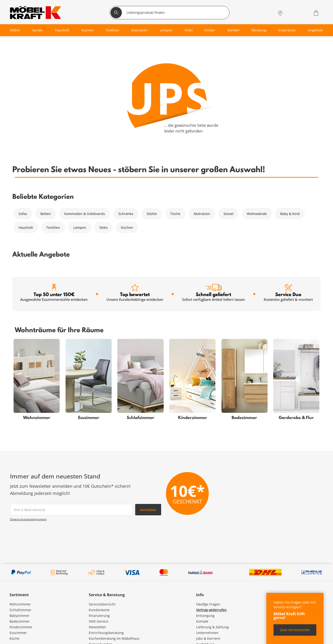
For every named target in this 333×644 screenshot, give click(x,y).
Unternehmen (207, 633)
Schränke (126, 214)
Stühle (152, 214)
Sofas (23, 214)
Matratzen (202, 214)
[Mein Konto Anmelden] (292, 13)
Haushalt (26, 227)
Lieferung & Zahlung (212, 627)
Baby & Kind (290, 214)
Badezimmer (20, 621)
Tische (175, 214)
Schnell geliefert (214, 293)
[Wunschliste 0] (304, 12)
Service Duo (288, 293)
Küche (15, 638)
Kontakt (202, 621)
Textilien (53, 227)
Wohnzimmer (20, 604)
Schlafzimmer (20, 610)
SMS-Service (99, 621)
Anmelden (148, 510)
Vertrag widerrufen (211, 610)
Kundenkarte (99, 610)
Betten (46, 214)
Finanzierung (99, 616)
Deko (104, 227)
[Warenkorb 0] (317, 13)
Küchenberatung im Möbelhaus (114, 638)
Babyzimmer (20, 616)
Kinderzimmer (21, 627)
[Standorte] (280, 13)
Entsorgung (205, 616)
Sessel (229, 214)
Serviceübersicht (102, 604)
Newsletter (97, 627)
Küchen (127, 227)
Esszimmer (18, 633)
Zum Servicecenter (295, 630)
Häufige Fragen (208, 604)
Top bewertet (135, 293)
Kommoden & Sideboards (85, 214)
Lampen (80, 227)
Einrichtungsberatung (106, 633)
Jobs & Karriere (208, 638)
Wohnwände (257, 214)
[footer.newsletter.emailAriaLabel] (71, 510)
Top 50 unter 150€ (54, 293)
